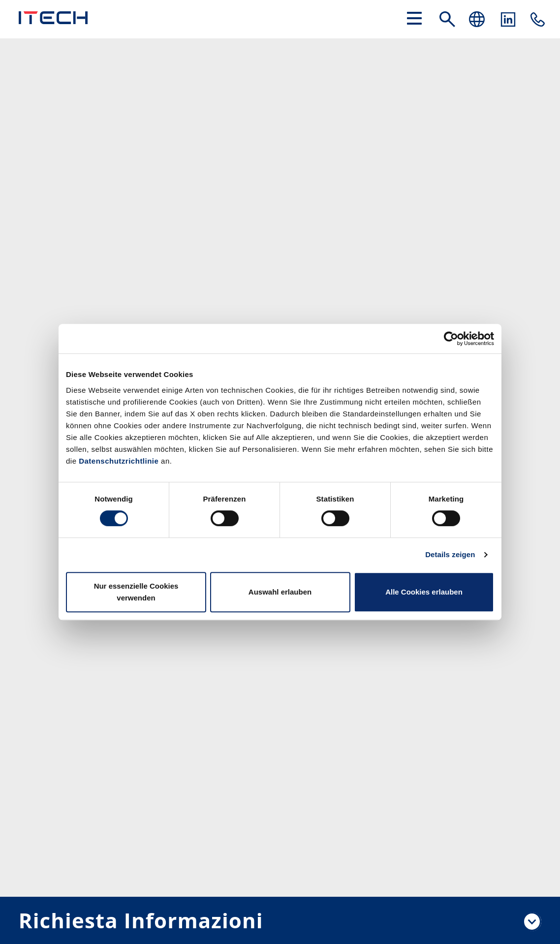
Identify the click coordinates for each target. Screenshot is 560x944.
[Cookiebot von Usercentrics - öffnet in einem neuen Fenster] (451, 339)
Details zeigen (450, 554)
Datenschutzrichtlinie (119, 461)
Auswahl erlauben (280, 592)
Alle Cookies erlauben (424, 592)
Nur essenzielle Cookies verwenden (136, 592)
